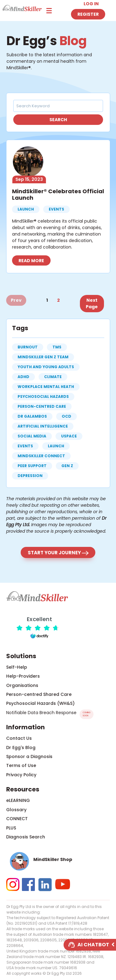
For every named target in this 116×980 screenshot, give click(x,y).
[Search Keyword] (55, 106)
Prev (16, 300)
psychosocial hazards (43, 396)
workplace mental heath (46, 387)
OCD (66, 416)
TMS (57, 347)
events (25, 446)
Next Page (92, 303)
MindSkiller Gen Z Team (43, 357)
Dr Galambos (32, 416)
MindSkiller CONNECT (41, 456)
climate (53, 377)
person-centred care (42, 406)
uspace (69, 436)
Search (58, 120)
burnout (28, 347)
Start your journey (58, 553)
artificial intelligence (43, 426)
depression (30, 476)
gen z (67, 466)
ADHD (23, 377)
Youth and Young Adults (46, 367)
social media (32, 436)
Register (88, 14)
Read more (31, 261)
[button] (58, 861)
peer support (32, 466)
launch (56, 446)
